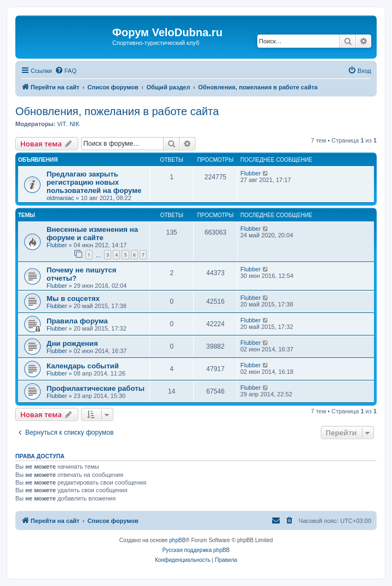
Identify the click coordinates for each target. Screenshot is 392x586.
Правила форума (77, 321)
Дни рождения (72, 343)
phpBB (177, 540)
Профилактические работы (96, 388)
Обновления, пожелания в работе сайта (117, 111)
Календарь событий (83, 366)
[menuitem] (66, 71)
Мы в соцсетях (73, 298)
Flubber (250, 173)
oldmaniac (60, 198)
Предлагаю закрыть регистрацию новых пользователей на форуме (94, 182)
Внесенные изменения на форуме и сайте (92, 234)
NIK (74, 124)
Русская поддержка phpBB (196, 550)
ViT (61, 124)
